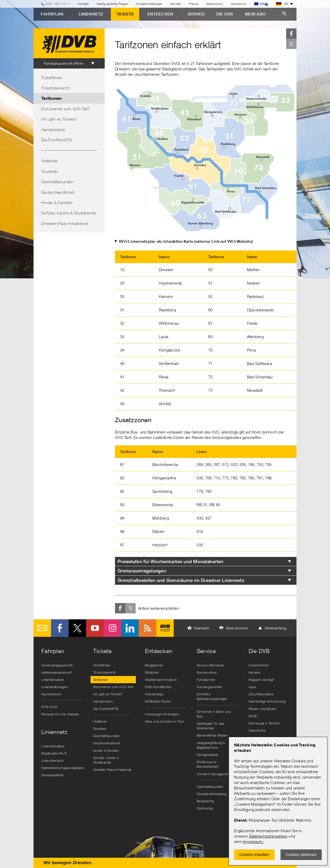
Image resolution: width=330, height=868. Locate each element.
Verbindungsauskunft (57, 665)
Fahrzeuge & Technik (264, 723)
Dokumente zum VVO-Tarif (65, 109)
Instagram (112, 628)
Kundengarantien (209, 687)
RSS (147, 628)
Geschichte (257, 730)
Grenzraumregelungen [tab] (142, 571)
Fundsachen (206, 680)
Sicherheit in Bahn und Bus (214, 714)
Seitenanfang (275, 628)
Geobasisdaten (52, 775)
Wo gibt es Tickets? (59, 119)
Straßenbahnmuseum (161, 680)
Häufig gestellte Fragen (112, 4)
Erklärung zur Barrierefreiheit (208, 764)
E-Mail (42, 628)
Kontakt (83, 4)
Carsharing (205, 808)
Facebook (291, 34)
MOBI (253, 716)
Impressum (253, 841)
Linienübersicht (52, 761)
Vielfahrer (50, 161)
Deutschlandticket (58, 192)
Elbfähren (152, 672)
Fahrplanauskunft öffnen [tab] (64, 63)
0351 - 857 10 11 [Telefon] (58, 4)
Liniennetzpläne (53, 746)
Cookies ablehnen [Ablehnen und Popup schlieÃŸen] (301, 854)
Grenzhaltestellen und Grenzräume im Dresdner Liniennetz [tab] (181, 580)
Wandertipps (154, 694)
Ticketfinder (52, 78)
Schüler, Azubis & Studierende (69, 213)
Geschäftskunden (57, 182)
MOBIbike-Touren (158, 701)
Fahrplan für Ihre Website (60, 714)
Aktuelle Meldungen (149, 4)
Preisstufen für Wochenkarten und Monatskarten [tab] (170, 561)
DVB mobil (165, 628)
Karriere (176, 4)
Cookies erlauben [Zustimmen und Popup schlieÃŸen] (254, 854)
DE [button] (282, 4)
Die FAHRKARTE (57, 140)
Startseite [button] (201, 628)
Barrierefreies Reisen (212, 735)
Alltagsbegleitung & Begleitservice (211, 745)
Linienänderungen (55, 687)
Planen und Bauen (262, 709)
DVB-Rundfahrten (158, 687)
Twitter (291, 44)
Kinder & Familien (57, 203)
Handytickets (53, 130)
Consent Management (214, 774)
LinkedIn (130, 628)
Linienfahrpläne (52, 680)
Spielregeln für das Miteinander (211, 726)
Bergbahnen (154, 665)
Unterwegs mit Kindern (162, 714)
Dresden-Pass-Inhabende (65, 223)
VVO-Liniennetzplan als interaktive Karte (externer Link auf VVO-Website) (186, 241)
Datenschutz (215, 4)
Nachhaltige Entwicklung (267, 701)
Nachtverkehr (51, 694)
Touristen (50, 171)
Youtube (95, 628)
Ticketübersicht (55, 88)
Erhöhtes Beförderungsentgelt (212, 696)
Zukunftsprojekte (261, 694)
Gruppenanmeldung (212, 794)
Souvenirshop (207, 672)
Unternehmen (259, 665)
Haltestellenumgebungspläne (63, 768)
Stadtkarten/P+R (54, 753)
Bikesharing (205, 801)
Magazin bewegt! (261, 680)
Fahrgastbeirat (208, 755)
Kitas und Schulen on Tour (164, 721)
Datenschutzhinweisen (268, 836)
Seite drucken (237, 628)
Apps (252, 687)
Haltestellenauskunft (56, 672)
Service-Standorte (210, 665)
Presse (194, 4)
